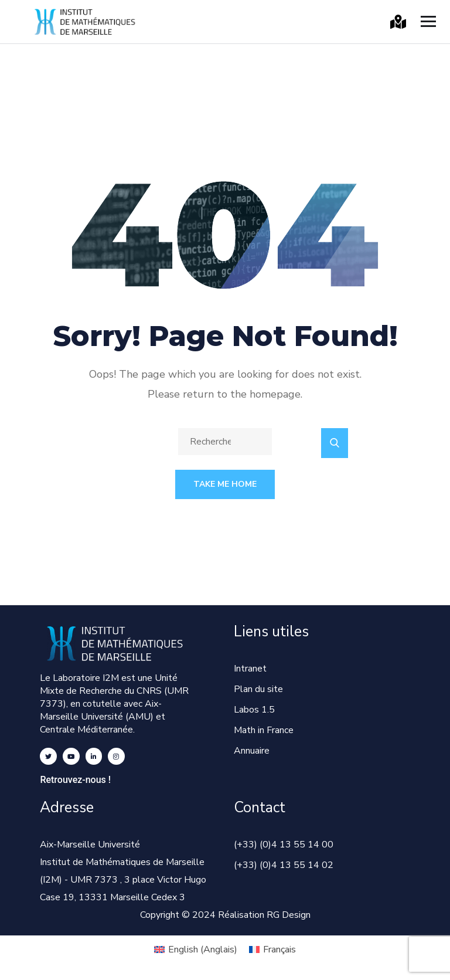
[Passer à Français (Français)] (272, 950)
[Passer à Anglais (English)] (196, 950)
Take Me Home (225, 484)
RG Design (289, 915)
